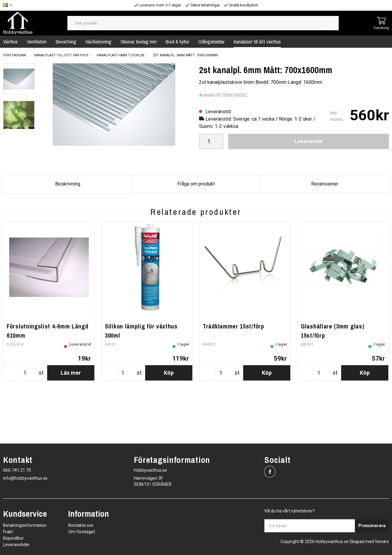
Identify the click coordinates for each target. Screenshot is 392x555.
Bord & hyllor (177, 42)
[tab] (19, 79)
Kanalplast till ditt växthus (257, 42)
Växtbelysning (98, 42)
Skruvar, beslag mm (139, 42)
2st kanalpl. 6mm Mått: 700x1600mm (185, 55)
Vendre (382, 542)
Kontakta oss (81, 525)
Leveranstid (309, 141)
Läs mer (71, 417)
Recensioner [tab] (325, 184)
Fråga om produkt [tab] (196, 184)
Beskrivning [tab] (68, 184)
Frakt (8, 532)
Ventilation (37, 42)
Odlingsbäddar (211, 42)
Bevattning (66, 42)
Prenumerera (372, 526)
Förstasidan (15, 55)
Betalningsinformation (25, 525)
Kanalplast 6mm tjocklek (121, 55)
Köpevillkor (13, 538)
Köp (169, 417)
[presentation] (19, 79)
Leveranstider (16, 545)
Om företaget (82, 532)
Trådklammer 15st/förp (234, 370)
